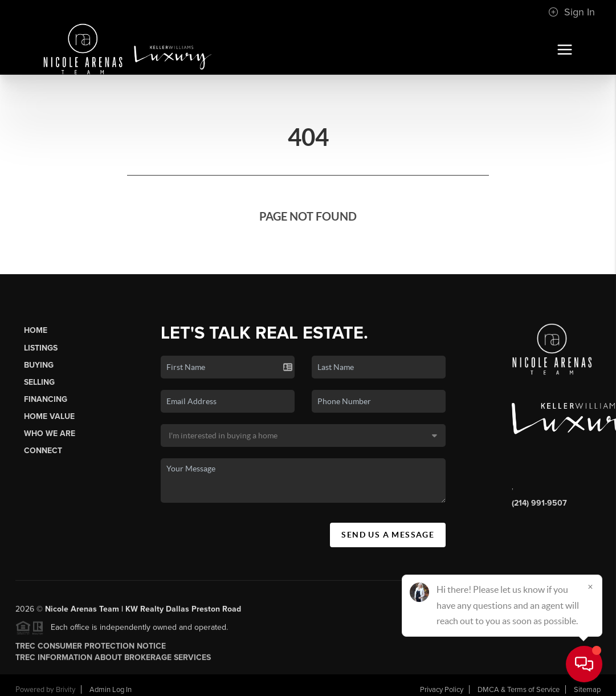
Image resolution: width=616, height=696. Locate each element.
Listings (41, 348)
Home (36, 330)
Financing (46, 399)
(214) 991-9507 (539, 503)
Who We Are (50, 434)
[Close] (590, 587)
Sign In (572, 12)
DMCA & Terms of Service (519, 690)
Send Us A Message (388, 535)
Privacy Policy (442, 690)
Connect (43, 451)
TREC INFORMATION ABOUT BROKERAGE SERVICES (113, 661)
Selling (39, 382)
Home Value (49, 416)
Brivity (66, 690)
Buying (39, 365)
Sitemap (587, 690)
